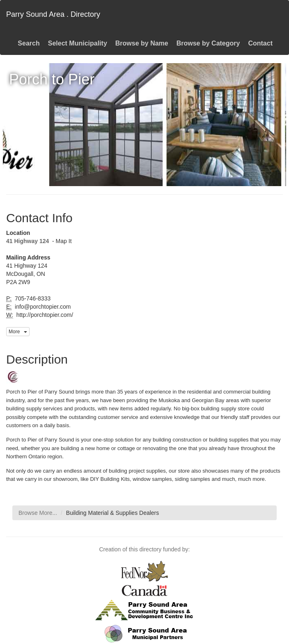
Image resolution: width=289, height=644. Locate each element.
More (18, 332)
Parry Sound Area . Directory (53, 14)
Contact (260, 43)
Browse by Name (142, 43)
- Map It (61, 241)
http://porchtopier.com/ (44, 315)
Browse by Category (208, 43)
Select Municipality (78, 43)
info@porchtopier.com (42, 307)
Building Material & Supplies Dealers (112, 513)
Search (29, 43)
